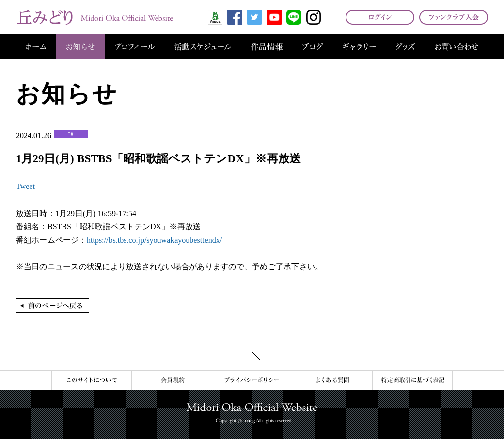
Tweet (25, 186)
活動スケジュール (203, 47)
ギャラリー (359, 47)
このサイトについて (91, 380)
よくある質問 (332, 380)
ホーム (36, 47)
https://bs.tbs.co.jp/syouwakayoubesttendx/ (154, 240)
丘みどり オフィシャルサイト (94, 17)
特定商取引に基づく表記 (412, 380)
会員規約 (172, 380)
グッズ (405, 47)
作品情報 (267, 47)
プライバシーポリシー (252, 380)
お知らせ (80, 47)
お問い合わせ (457, 47)
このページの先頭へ (252, 354)
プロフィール (135, 47)
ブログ (313, 47)
